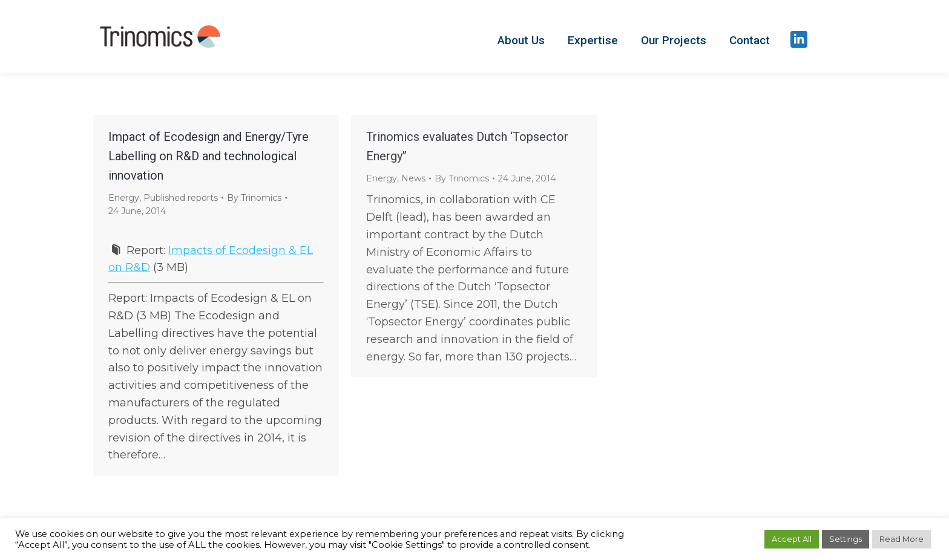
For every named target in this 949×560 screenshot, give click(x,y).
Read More (901, 539)
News (413, 178)
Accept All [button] (792, 539)
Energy (124, 198)
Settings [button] (846, 539)
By (254, 198)
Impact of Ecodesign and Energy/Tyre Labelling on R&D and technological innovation (209, 156)
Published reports (181, 198)
